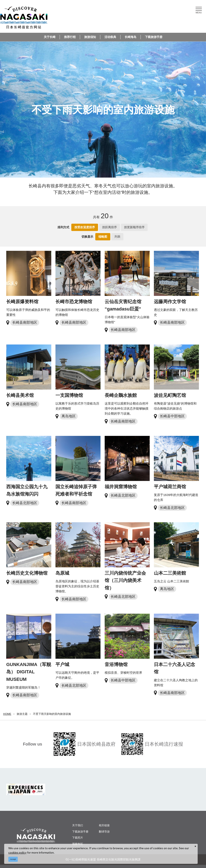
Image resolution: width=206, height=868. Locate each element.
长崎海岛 (131, 37)
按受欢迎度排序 (85, 227)
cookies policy (17, 852)
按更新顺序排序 (134, 227)
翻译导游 (104, 832)
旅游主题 (22, 714)
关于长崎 (50, 37)
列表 (117, 237)
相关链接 (104, 825)
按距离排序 (109, 227)
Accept (13, 859)
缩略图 (103, 237)
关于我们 (78, 825)
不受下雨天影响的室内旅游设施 (52, 714)
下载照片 (78, 838)
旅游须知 (90, 37)
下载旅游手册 (154, 37)
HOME (7, 714)
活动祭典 (110, 37)
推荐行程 (70, 37)
